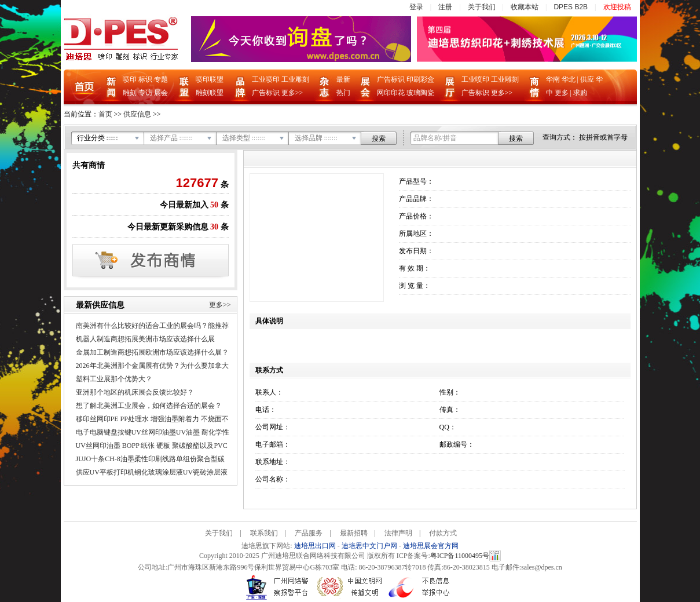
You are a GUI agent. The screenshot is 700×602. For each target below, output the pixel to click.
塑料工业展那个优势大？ (114, 379)
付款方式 (443, 533)
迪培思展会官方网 (431, 546)
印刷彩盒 (420, 79)
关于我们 (482, 7)
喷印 (130, 79)
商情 (534, 87)
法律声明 (398, 533)
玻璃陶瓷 (420, 93)
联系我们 (264, 533)
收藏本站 (525, 7)
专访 (145, 93)
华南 (553, 79)
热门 (343, 93)
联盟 (184, 87)
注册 (445, 7)
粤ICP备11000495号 (460, 556)
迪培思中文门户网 (369, 546)
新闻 (111, 87)
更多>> (292, 93)
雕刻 (130, 93)
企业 (450, 87)
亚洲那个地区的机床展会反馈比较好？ (135, 392)
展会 (161, 93)
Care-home (479, 533)
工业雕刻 (295, 79)
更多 (562, 93)
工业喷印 (266, 79)
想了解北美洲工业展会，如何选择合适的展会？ (149, 406)
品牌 (240, 87)
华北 (569, 79)
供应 (587, 79)
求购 (580, 93)
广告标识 (266, 93)
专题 (161, 79)
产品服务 (309, 533)
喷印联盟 (210, 79)
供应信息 (137, 114)
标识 (145, 79)
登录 (416, 7)
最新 (343, 79)
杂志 (325, 87)
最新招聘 (354, 533)
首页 (84, 87)
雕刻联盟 (210, 93)
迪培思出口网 (315, 546)
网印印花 (391, 93)
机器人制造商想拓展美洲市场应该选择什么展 (145, 339)
